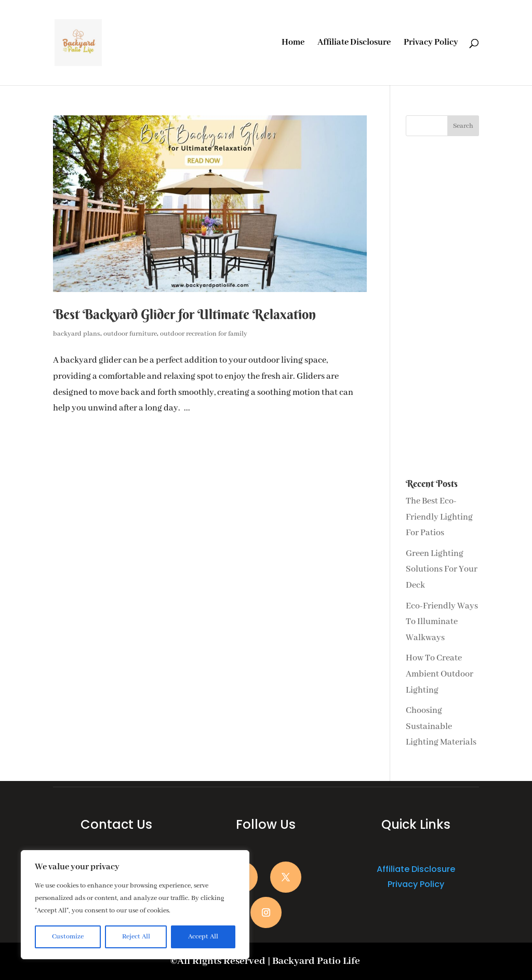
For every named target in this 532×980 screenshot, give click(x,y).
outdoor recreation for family (204, 334)
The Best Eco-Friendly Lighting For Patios (439, 517)
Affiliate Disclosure (354, 43)
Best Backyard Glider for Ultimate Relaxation (184, 314)
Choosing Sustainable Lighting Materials (441, 726)
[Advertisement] (442, 308)
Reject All (136, 937)
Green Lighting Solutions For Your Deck (442, 570)
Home (293, 43)
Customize (68, 937)
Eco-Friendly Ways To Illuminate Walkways (442, 622)
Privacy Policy (431, 43)
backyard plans (77, 334)
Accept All (203, 937)
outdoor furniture (130, 334)
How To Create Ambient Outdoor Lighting (440, 674)
